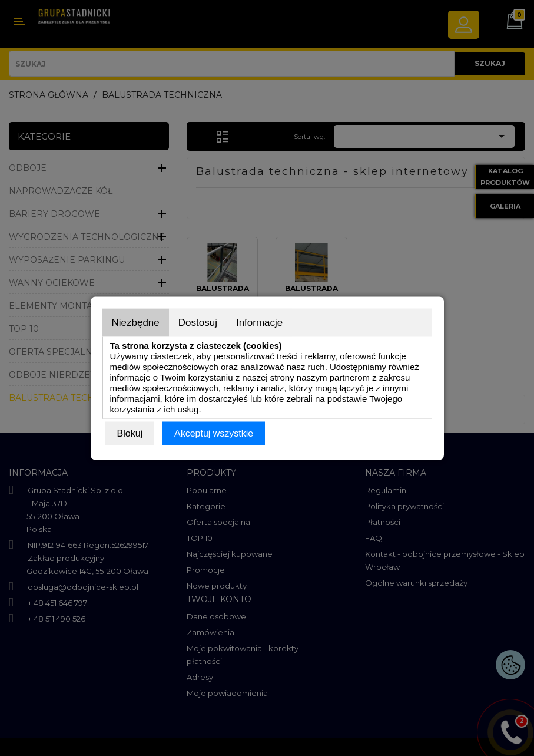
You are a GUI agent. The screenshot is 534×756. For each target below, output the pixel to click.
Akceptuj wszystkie (214, 433)
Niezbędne (136, 322)
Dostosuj (198, 322)
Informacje (259, 322)
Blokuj (130, 433)
